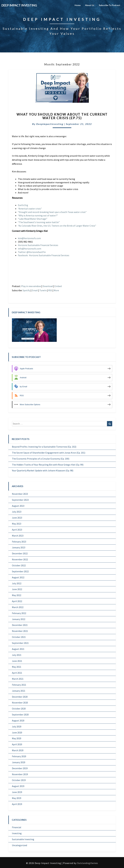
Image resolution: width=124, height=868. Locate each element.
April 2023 (17, 530)
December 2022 (20, 553)
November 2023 (20, 494)
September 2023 (20, 500)
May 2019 (17, 798)
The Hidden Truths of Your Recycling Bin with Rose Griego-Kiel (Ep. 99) (48, 465)
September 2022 (20, 571)
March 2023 (18, 536)
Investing (17, 833)
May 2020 (17, 738)
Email (35, 290)
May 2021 (17, 667)
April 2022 (17, 601)
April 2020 (17, 744)
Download (48, 286)
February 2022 (19, 613)
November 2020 (20, 703)
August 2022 (18, 577)
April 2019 (17, 804)
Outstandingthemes (87, 863)
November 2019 (20, 774)
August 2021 (18, 649)
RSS (50, 290)
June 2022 (17, 589)
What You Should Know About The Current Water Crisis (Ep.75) (62, 116)
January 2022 (19, 619)
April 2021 (17, 673)
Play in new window (31, 286)
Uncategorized (19, 845)
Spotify (26, 290)
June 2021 (17, 661)
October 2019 (19, 780)
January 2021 (19, 691)
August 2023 (18, 506)
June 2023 (17, 518)
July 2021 (17, 655)
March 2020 (18, 750)
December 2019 (20, 768)
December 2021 (20, 625)
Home (78, 5)
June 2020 (17, 732)
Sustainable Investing (23, 839)
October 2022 (19, 565)
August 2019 (18, 786)
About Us (90, 5)
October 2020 (19, 709)
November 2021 (20, 631)
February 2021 (19, 685)
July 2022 (17, 583)
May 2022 (17, 595)
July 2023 (17, 512)
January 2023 (19, 547)
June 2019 (17, 792)
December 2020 (20, 697)
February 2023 (19, 542)
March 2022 (18, 607)
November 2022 (20, 559)
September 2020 (20, 715)
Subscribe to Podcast (110, 5)
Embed (58, 286)
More (56, 290)
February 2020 (19, 756)
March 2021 (18, 679)
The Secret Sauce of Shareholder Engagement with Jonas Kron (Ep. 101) (49, 453)
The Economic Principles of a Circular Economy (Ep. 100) (41, 459)
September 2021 (20, 643)
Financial (17, 827)
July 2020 (17, 727)
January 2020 (19, 762)
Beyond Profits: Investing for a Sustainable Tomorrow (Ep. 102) (44, 447)
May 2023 (17, 524)
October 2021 (19, 637)
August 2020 (18, 721)
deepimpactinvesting (50, 124)
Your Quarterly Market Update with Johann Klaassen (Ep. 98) (43, 470)
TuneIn (43, 290)
